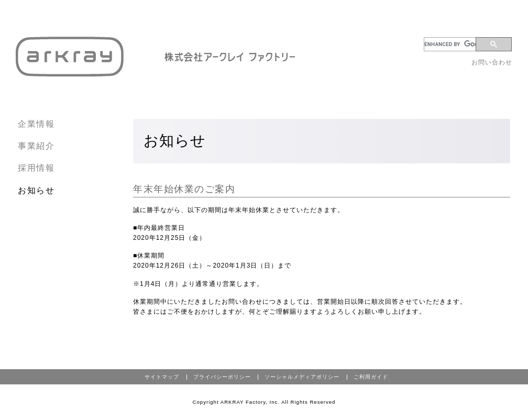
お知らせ (36, 190)
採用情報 (36, 168)
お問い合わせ (492, 62)
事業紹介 (36, 146)
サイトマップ (162, 377)
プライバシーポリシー (222, 377)
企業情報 (36, 124)
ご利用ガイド (371, 377)
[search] (452, 44)
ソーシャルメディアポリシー (302, 377)
